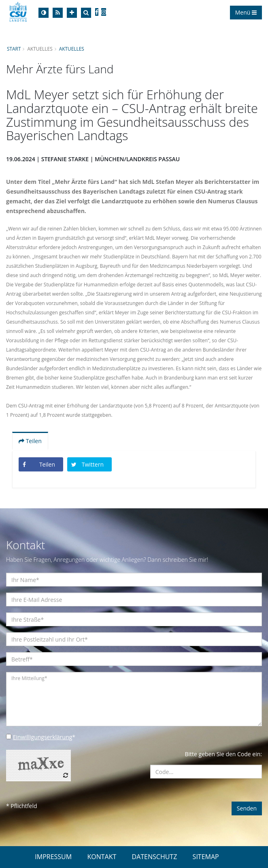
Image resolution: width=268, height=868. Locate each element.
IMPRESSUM (53, 857)
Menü (246, 12)
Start (14, 49)
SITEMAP (206, 857)
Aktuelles (72, 49)
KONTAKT (102, 857)
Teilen (30, 441)
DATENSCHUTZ (155, 857)
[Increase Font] (72, 13)
